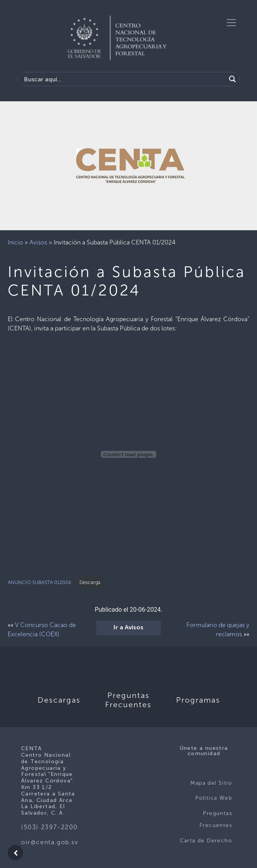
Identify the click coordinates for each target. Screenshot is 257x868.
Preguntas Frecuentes (216, 819)
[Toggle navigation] (231, 23)
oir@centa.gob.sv (50, 842)
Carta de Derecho (206, 841)
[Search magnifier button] (232, 79)
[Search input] (124, 79)
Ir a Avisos (128, 628)
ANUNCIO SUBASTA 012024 (39, 582)
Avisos (38, 242)
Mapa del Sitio (211, 783)
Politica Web (214, 798)
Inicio (15, 242)
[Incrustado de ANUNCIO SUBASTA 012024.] (128, 454)
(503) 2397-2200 (49, 827)
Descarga (90, 582)
